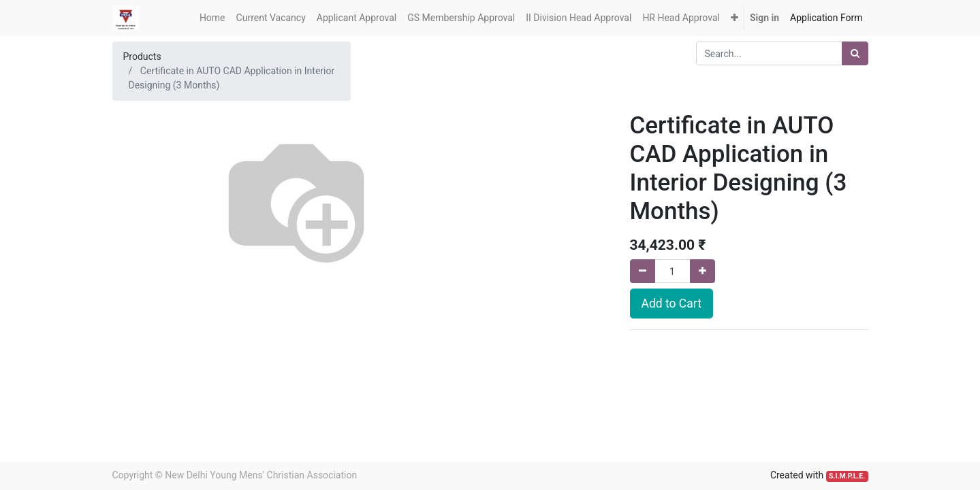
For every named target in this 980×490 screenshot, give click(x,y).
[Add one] (702, 271)
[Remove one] (643, 271)
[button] (734, 18)
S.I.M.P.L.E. (847, 476)
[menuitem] (212, 18)
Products (142, 56)
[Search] (855, 53)
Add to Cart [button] (671, 304)
